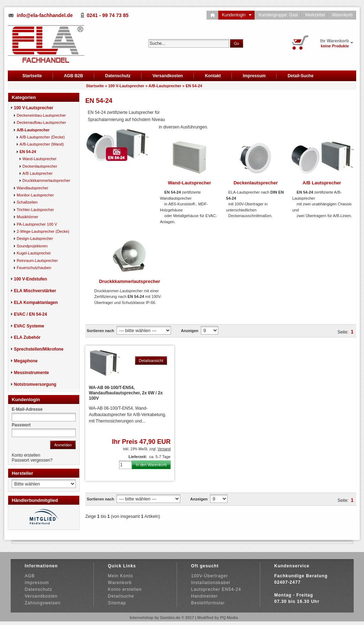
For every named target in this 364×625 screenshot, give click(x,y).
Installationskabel (211, 583)
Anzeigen (190, 331)
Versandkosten (168, 76)
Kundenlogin (237, 15)
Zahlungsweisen (43, 603)
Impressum (254, 76)
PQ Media (229, 618)
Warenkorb (342, 15)
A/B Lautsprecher (322, 183)
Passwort (21, 425)
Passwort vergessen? (32, 460)
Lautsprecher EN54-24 (216, 589)
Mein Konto (121, 576)
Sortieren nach (100, 331)
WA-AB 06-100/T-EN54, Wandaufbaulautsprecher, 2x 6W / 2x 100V (126, 393)
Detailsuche (121, 596)
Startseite (32, 76)
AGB (30, 576)
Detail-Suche (301, 76)
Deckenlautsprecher (256, 183)
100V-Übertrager (210, 576)
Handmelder (205, 596)
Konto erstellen (26, 455)
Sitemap (117, 603)
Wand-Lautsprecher (189, 183)
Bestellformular (208, 603)
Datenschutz (118, 76)
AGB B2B (74, 76)
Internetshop (142, 618)
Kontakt (213, 76)
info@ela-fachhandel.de (45, 15)
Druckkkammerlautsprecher (129, 281)
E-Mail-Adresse (27, 409)
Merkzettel (315, 15)
